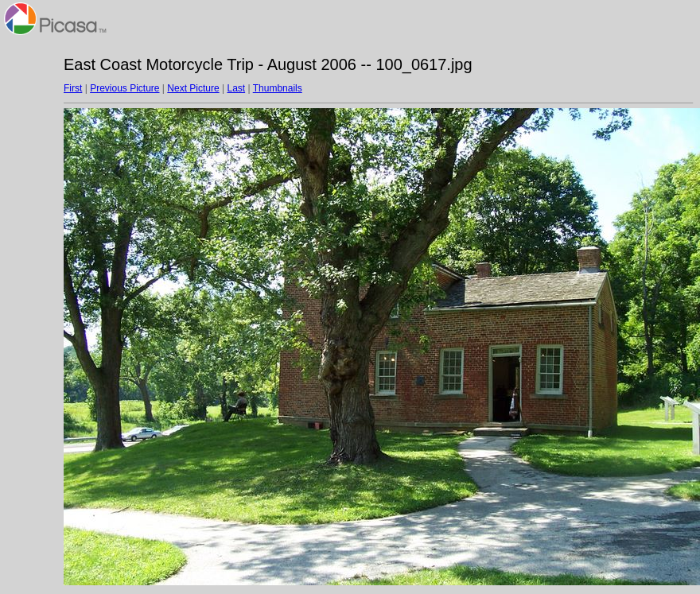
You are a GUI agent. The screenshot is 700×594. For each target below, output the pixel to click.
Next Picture (193, 88)
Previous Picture (124, 88)
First (73, 88)
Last (236, 88)
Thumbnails (278, 88)
